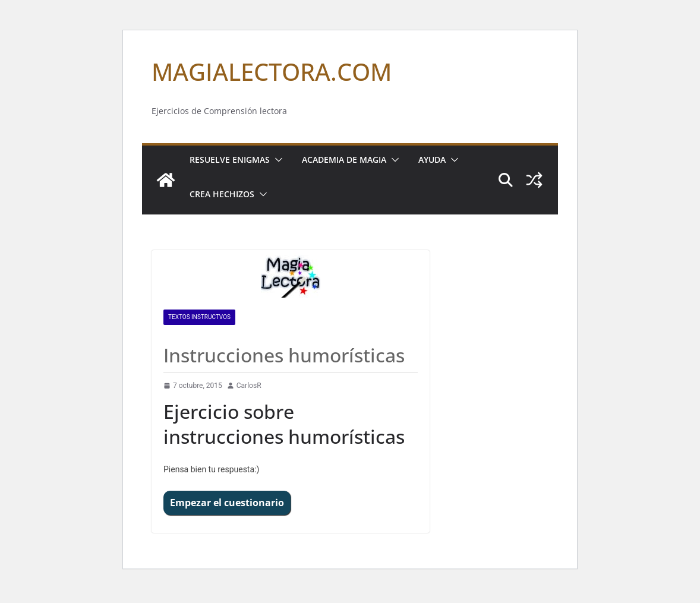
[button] (276, 160)
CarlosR (249, 386)
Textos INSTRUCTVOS (199, 317)
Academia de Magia (344, 160)
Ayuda (432, 160)
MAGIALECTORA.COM (272, 72)
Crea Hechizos (222, 194)
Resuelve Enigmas (230, 160)
